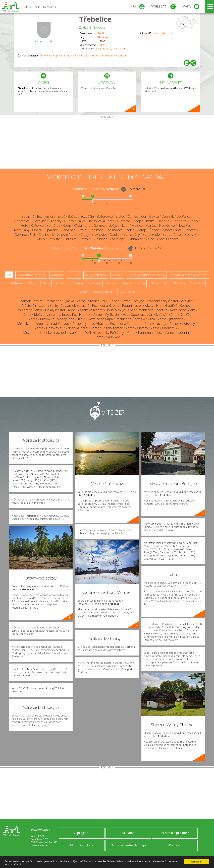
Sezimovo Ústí (26, 234)
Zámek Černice (32, 301)
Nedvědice (167, 225)
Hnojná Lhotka (144, 221)
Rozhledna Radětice (153, 310)
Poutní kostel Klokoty (138, 305)
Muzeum (82, 292)
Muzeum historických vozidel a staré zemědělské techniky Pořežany (74, 333)
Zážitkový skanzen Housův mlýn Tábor (106, 310)
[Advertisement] (107, 143)
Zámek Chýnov (137, 328)
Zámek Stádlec (88, 301)
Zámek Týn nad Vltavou (90, 323)
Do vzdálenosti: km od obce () (90, 248)
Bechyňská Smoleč (51, 216)
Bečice (73, 216)
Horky (194, 221)
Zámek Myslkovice (106, 314)
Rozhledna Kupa (101, 319)
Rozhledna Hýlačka (60, 301)
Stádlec (116, 234)
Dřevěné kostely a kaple (87, 283)
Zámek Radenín (177, 333)
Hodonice (179, 221)
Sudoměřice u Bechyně (180, 234)
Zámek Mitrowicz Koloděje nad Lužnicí (57, 319)
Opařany (51, 230)
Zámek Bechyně (77, 305)
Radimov (96, 230)
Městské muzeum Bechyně (42, 305)
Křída (78, 225)
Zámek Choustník (164, 328)
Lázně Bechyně (133, 301)
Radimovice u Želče (120, 230)
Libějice (114, 225)
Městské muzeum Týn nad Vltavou (43, 323)
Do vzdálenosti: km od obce (94, 189)
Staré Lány (98, 56)
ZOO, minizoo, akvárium (31, 275)
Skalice (44, 234)
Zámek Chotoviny (182, 323)
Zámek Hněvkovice (49, 328)
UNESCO (74, 275)
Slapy (85, 234)
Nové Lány (77, 56)
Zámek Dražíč (179, 314)
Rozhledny (17, 283)
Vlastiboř (100, 239)
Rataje (142, 230)
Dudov (69, 221)
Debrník (168, 216)
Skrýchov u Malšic (65, 234)
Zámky (46, 283)
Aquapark (57, 275)
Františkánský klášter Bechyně (169, 301)
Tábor (101, 45)
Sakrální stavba (128, 292)
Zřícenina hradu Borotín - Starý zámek (94, 328)
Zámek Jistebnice (171, 319)
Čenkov (44, 56)
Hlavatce (124, 221)
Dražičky (55, 221)
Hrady (33, 283)
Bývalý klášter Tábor (60, 310)
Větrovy (85, 239)
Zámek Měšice (34, 314)
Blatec (120, 216)
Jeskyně (127, 283)
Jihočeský (103, 37)
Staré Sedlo (151, 234)
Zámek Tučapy (155, 323)
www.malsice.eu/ (163, 33)
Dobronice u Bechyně (30, 221)
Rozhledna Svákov (184, 310)
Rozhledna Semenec (126, 323)
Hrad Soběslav (134, 314)
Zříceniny (61, 283)
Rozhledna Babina (106, 305)
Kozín (67, 225)
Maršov (65, 56)
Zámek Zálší (156, 314)
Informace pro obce (175, 833)
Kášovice (37, 225)
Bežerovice (105, 216)
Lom (125, 225)
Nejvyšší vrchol (159, 283)
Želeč (150, 239)
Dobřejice (55, 56)
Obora (87, 56)
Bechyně (28, 216)
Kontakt (175, 845)
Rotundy (112, 283)
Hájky (81, 221)
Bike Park (180, 283)
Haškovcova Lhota (101, 221)
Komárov (53, 225)
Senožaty (191, 230)
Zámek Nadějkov (107, 337)
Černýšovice (150, 216)
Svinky (40, 239)
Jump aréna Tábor (29, 310)
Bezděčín (87, 216)
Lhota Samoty (95, 225)
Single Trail (197, 283)
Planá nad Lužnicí (74, 230)
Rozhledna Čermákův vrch (135, 319)
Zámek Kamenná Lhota (144, 333)
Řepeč (154, 230)
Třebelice (95, 19)
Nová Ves (184, 225)
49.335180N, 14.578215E (112, 49)
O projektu (82, 833)
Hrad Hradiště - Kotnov (173, 305)
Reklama (128, 833)
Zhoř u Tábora (168, 239)
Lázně (141, 283)
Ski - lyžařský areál (96, 275)
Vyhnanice (135, 239)
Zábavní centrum (103, 292)
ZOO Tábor (111, 301)
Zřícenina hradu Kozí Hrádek (69, 314)
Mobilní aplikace (82, 845)
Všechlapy (122, 56)
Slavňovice (99, 234)
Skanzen (117, 275)
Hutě (24, 225)
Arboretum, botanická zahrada (189, 275)
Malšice (102, 33)
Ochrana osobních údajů (128, 845)
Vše (9, 275)
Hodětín (164, 221)
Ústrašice (70, 239)
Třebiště (54, 239)
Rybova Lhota (172, 230)
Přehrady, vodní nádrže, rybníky (147, 275)
